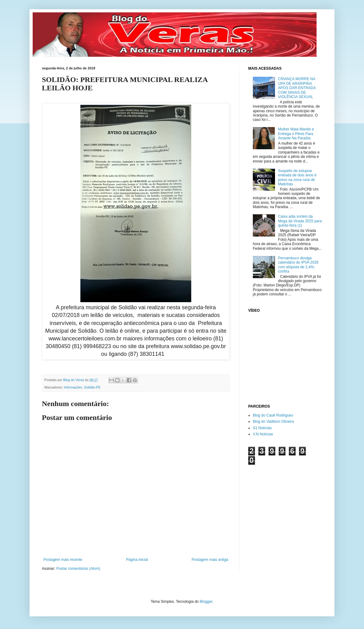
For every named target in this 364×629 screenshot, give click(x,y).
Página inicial (137, 560)
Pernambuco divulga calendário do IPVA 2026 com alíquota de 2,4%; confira (298, 265)
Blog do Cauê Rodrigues (273, 415)
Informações (73, 387)
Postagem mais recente (63, 560)
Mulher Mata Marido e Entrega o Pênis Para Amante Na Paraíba (296, 134)
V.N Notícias (263, 434)
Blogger (206, 602)
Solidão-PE (92, 387)
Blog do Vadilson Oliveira (273, 421)
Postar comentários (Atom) (78, 569)
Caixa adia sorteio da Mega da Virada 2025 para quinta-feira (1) (300, 221)
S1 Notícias (262, 428)
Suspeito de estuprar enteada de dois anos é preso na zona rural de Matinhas (297, 177)
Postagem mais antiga (210, 560)
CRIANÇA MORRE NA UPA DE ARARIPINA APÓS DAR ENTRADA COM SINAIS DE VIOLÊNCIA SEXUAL (297, 88)
